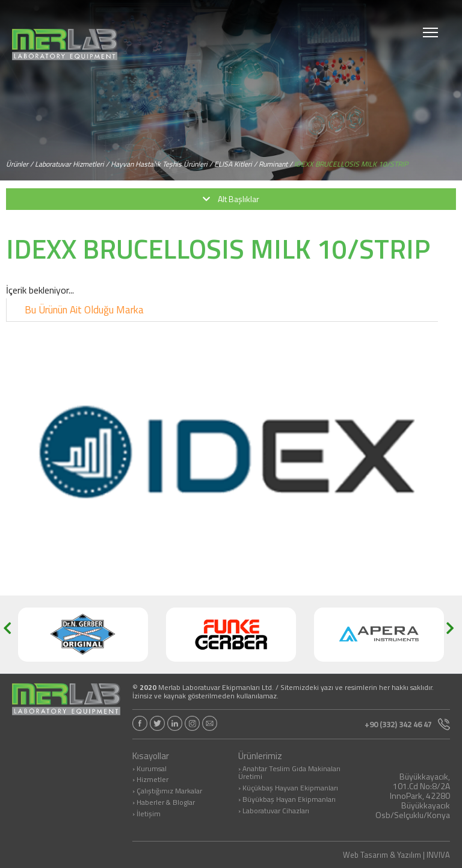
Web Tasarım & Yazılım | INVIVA (396, 855)
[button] (11, 635)
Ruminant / (276, 164)
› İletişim (146, 814)
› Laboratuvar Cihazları (274, 811)
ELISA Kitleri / (236, 164)
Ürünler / (20, 164)
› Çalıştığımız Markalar (167, 792)
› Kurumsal (149, 769)
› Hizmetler (150, 780)
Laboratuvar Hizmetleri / (72, 164)
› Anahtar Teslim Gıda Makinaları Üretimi (289, 774)
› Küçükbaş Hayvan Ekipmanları (288, 789)
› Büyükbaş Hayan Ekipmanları (287, 800)
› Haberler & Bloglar (164, 803)
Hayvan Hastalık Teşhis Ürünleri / (162, 164)
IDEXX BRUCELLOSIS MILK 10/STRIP (351, 164)
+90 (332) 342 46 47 (407, 724)
